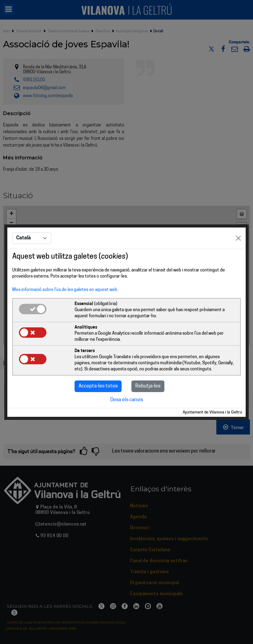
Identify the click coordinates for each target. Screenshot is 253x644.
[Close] (238, 238)
